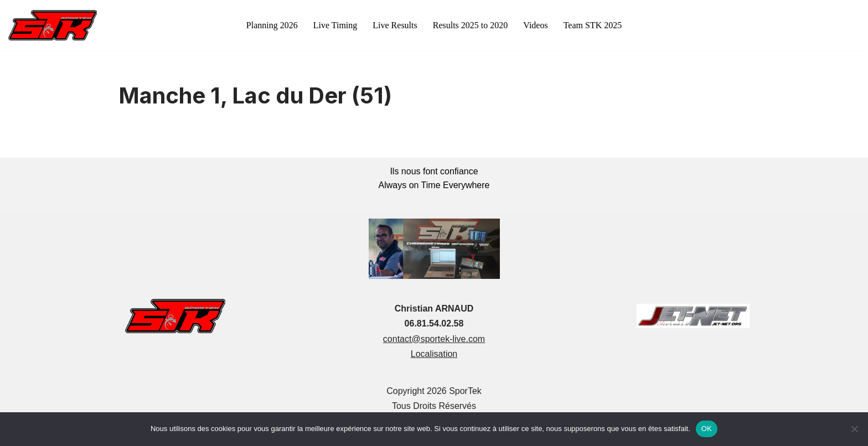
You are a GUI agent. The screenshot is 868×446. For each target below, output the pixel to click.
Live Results (395, 25)
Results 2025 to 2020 (471, 25)
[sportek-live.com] (53, 25)
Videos (535, 25)
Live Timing (335, 25)
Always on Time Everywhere (434, 185)
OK (707, 429)
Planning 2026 (272, 25)
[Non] (854, 429)
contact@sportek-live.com (434, 339)
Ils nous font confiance (434, 171)
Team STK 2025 (593, 25)
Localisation (434, 354)
